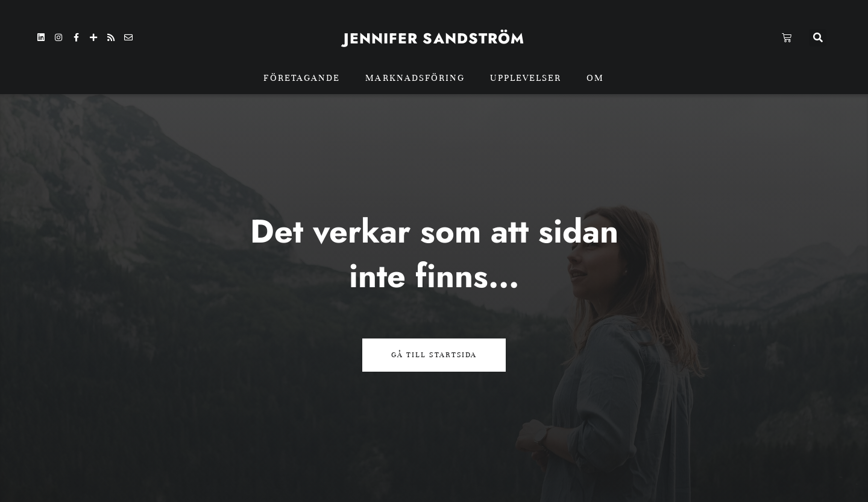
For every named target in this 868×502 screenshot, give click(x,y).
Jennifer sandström (434, 38)
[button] (818, 38)
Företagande (302, 78)
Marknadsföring (415, 78)
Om (595, 78)
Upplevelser (526, 78)
